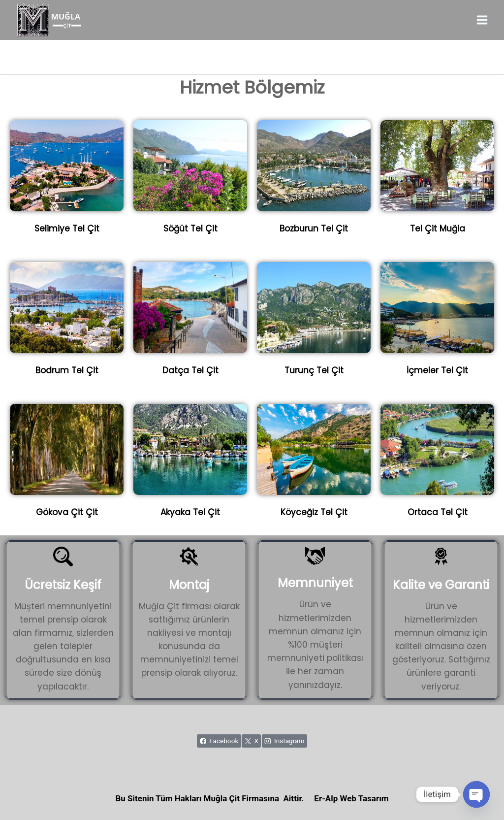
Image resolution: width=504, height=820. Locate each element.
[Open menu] (482, 20)
